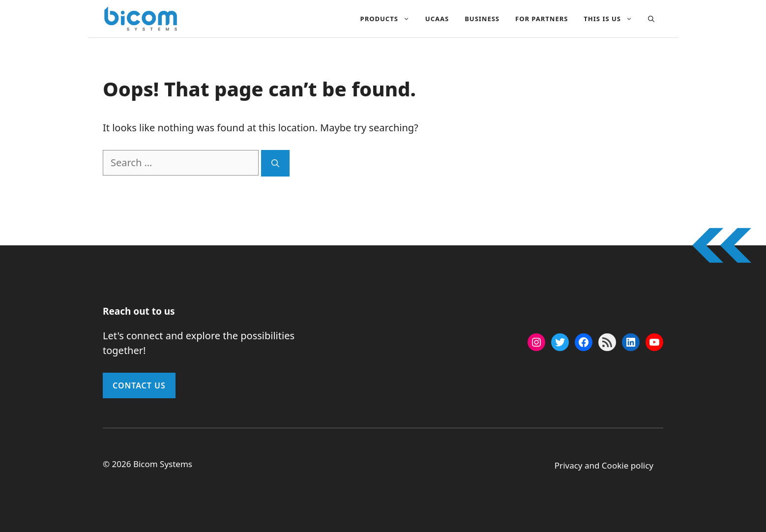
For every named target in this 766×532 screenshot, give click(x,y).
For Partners (542, 19)
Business (482, 19)
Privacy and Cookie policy (604, 465)
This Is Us (612, 19)
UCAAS (437, 19)
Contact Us (139, 385)
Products (389, 19)
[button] (651, 19)
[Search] (275, 163)
